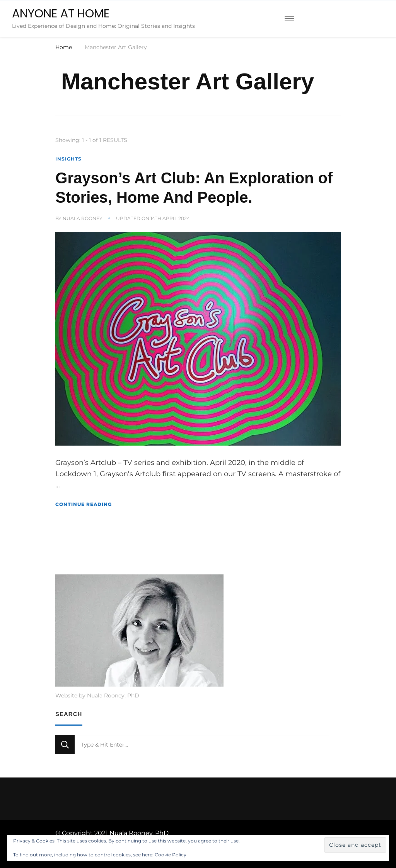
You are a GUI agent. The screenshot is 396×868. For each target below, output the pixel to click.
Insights (68, 159)
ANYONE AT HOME (61, 14)
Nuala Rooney (83, 218)
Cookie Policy (171, 855)
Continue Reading (84, 504)
